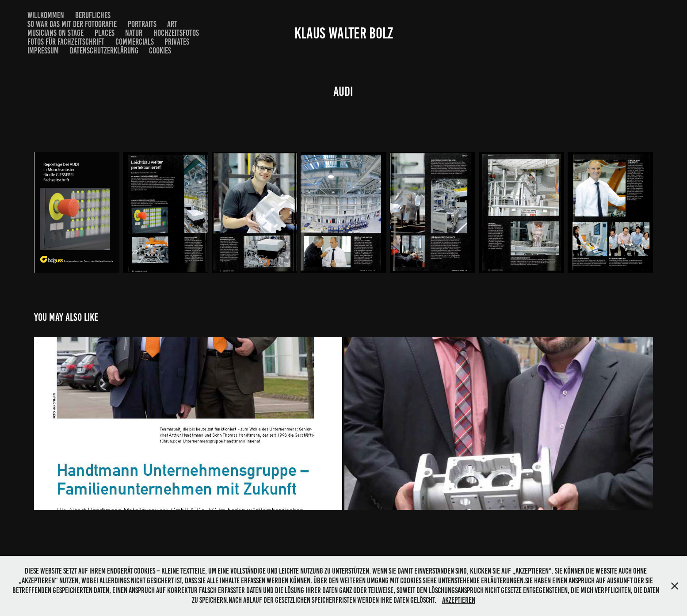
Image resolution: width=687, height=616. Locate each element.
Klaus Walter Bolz (344, 33)
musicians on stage (55, 33)
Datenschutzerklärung (104, 51)
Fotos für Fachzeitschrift (66, 42)
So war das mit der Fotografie (72, 24)
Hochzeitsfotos (176, 33)
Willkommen (46, 15)
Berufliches (93, 15)
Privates (177, 42)
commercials (135, 42)
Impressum (43, 51)
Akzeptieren (459, 600)
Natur (134, 33)
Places (105, 33)
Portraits (142, 24)
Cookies (160, 51)
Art (172, 24)
